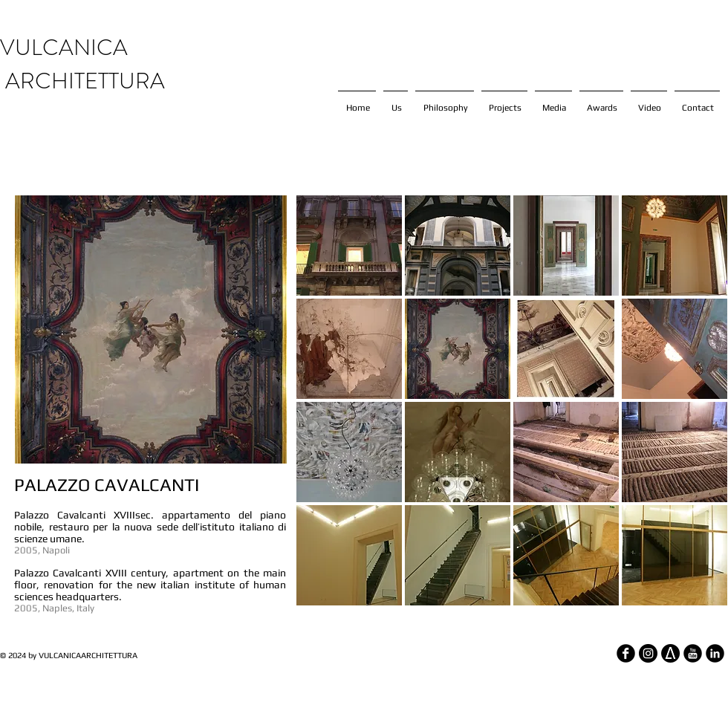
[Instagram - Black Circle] (648, 653)
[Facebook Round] (626, 653)
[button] (349, 246)
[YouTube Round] (693, 653)
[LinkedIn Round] (715, 653)
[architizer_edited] (670, 653)
